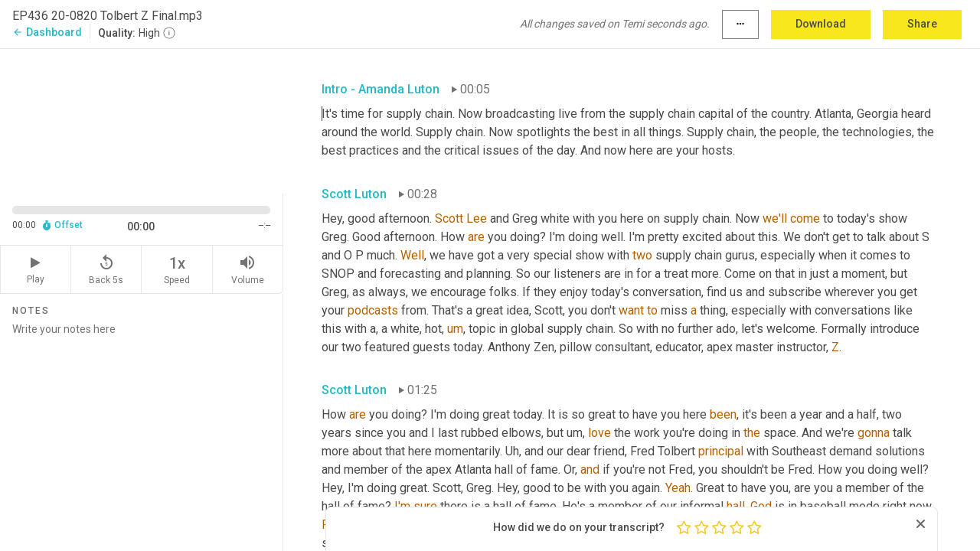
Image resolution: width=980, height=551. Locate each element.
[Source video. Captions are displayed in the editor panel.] (142, 120)
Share (922, 24)
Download (821, 24)
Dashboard (47, 32)
